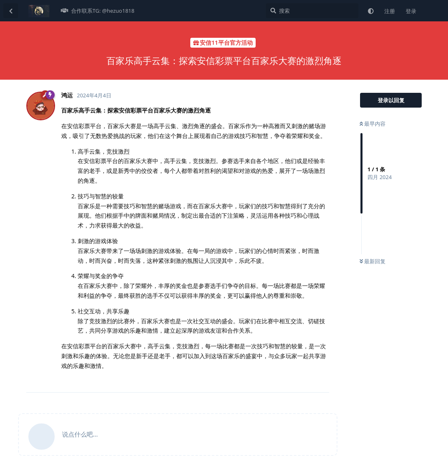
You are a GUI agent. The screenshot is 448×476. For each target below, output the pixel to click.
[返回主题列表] (11, 11)
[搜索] (312, 11)
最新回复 (373, 261)
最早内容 (373, 124)
